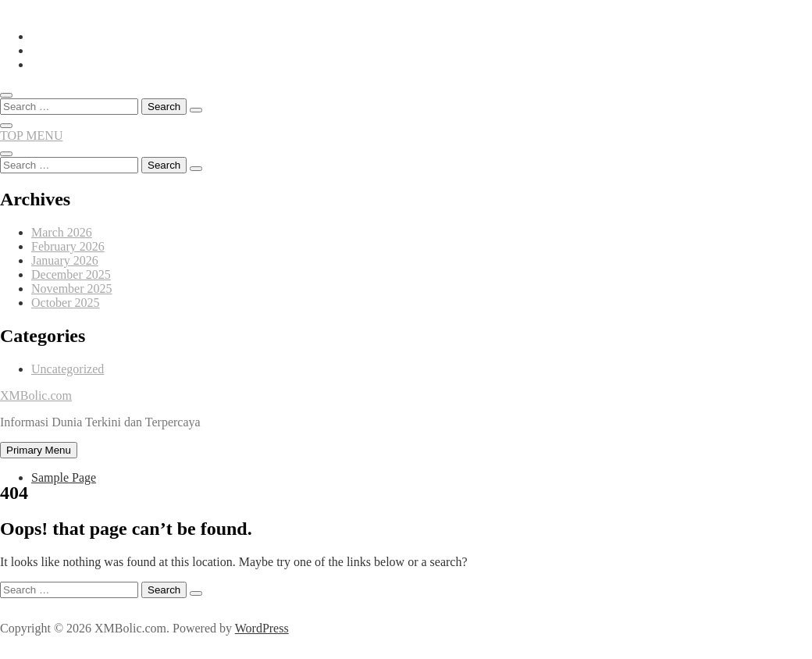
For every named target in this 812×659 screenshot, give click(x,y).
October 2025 (66, 303)
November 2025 (72, 289)
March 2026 (62, 232)
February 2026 (68, 246)
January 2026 (65, 260)
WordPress (262, 628)
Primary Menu (39, 450)
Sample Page (64, 477)
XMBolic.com (36, 395)
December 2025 (71, 274)
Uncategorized (68, 369)
